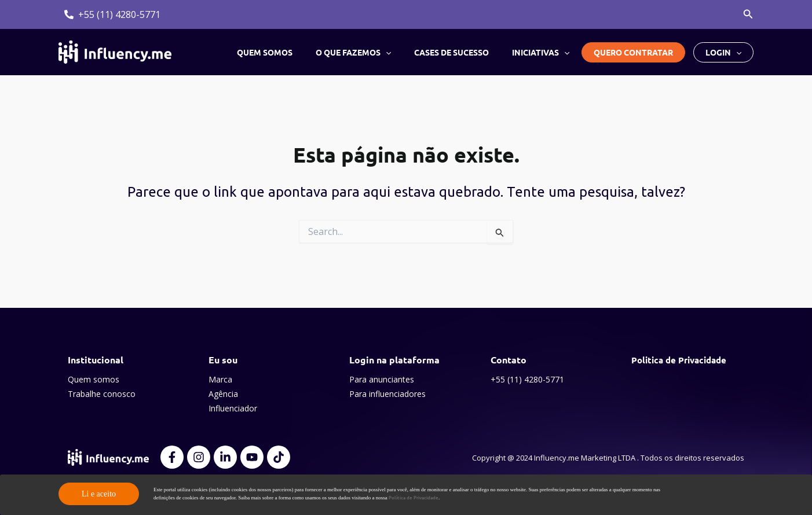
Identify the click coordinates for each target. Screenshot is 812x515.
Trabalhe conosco (102, 394)
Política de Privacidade (417, 498)
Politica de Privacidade (683, 360)
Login (723, 52)
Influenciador (233, 408)
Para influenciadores (387, 394)
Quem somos (289, 52)
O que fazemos (371, 52)
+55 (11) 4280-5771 (527, 379)
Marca (220, 379)
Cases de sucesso (462, 52)
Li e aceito (99, 494)
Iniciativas (544, 52)
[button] (748, 14)
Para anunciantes (382, 379)
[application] (403, 52)
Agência (223, 394)
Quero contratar (633, 52)
